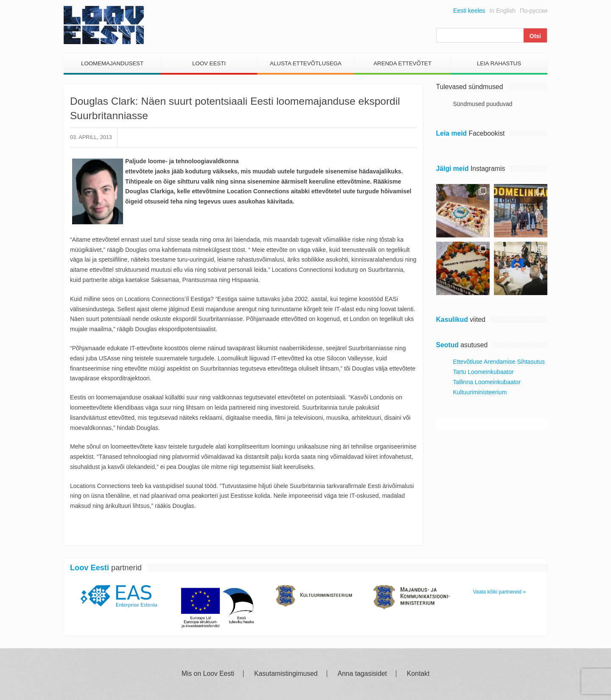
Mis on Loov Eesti (208, 674)
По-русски (534, 11)
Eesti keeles (469, 11)
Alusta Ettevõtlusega (306, 63)
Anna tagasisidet (362, 674)
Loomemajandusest (112, 63)
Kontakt (418, 674)
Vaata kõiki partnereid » (499, 592)
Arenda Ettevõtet (402, 63)
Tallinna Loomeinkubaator (487, 382)
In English (503, 11)
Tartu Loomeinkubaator (483, 372)
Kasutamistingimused (286, 674)
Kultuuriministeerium (480, 392)
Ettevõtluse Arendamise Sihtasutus (499, 362)
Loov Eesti (209, 63)
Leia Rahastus (499, 63)
